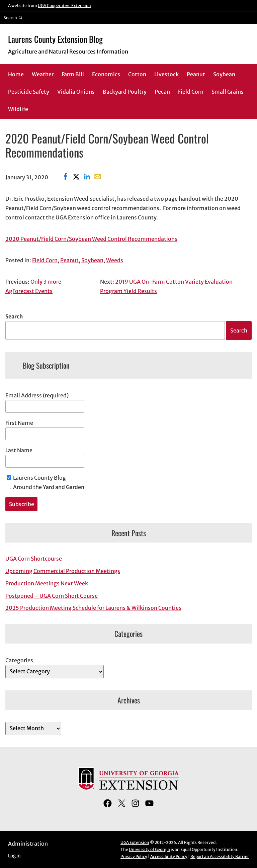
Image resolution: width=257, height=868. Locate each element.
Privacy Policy (134, 856)
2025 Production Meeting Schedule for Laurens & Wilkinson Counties (93, 608)
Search (14, 316)
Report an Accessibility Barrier (220, 856)
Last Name (19, 450)
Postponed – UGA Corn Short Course (52, 596)
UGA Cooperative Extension (64, 6)
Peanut (69, 260)
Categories (19, 660)
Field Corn (45, 260)
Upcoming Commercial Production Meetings (63, 571)
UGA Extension (135, 842)
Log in (14, 856)
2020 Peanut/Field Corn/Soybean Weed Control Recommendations (91, 239)
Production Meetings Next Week (47, 583)
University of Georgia (149, 849)
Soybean (92, 260)
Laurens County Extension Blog (55, 39)
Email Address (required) (37, 395)
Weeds (115, 260)
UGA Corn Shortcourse (34, 559)
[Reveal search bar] (13, 17)
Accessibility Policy (169, 856)
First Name (19, 423)
